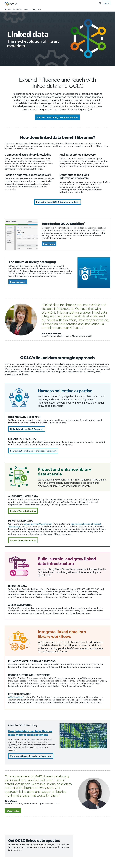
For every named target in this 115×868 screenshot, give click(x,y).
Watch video (13, 811)
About (7, 9)
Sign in (107, 3)
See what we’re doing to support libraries (57, 117)
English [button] (100, 3)
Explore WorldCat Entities (23, 511)
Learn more (49, 244)
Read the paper (18, 282)
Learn (27, 9)
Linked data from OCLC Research (27, 429)
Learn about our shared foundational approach (33, 451)
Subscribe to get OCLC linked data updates (58, 202)
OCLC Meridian (16, 697)
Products (17, 9)
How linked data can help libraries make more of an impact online (30, 733)
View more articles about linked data (31, 756)
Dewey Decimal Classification (38, 524)
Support (36, 9)
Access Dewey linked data (23, 540)
